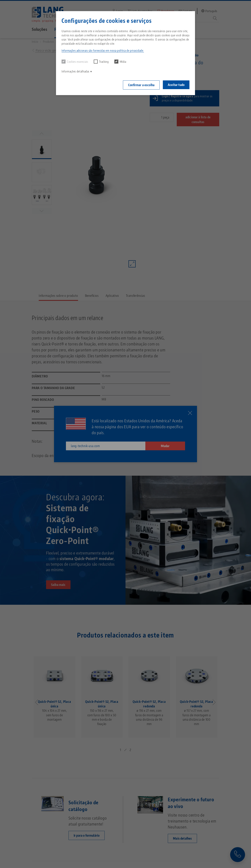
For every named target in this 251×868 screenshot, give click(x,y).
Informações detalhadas (75, 71)
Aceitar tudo (176, 85)
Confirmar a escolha (141, 85)
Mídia (120, 62)
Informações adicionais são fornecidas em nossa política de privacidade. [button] (103, 51)
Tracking (101, 62)
